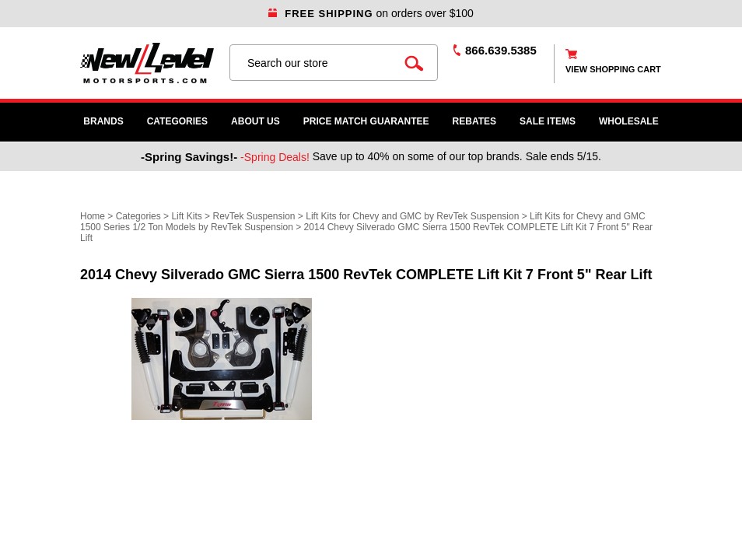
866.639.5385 (501, 50)
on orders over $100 (371, 13)
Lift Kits (186, 216)
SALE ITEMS (548, 121)
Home (93, 216)
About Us (255, 121)
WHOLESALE (629, 121)
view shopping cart (613, 69)
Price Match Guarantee (366, 121)
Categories (177, 121)
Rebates (474, 121)
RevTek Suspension (254, 216)
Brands (103, 121)
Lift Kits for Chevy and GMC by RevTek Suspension (413, 216)
